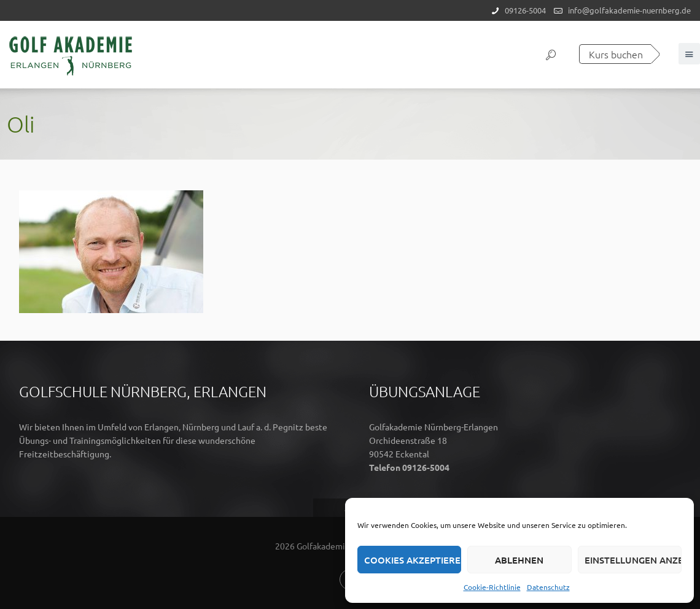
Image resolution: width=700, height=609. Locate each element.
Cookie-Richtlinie (492, 587)
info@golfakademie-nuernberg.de (629, 10)
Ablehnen (519, 560)
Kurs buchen (616, 54)
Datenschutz (548, 587)
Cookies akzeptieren (413, 560)
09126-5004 (525, 10)
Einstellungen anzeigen (633, 560)
